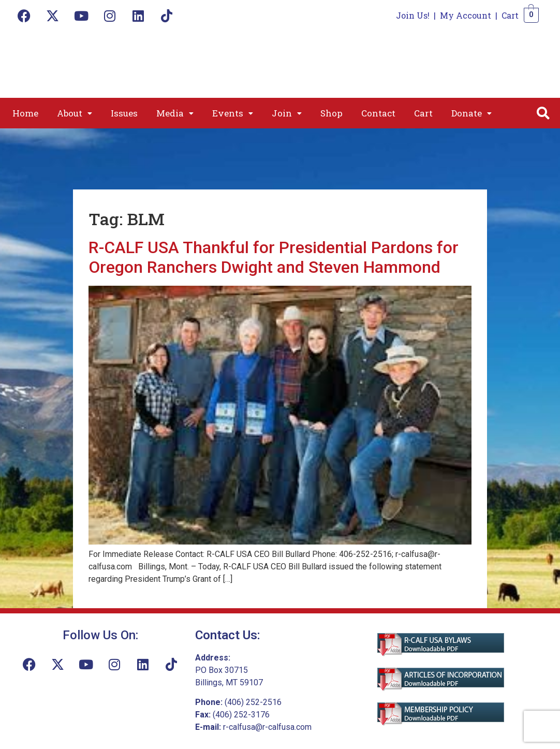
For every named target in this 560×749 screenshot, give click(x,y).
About (75, 113)
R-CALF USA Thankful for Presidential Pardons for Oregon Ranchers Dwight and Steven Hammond (274, 257)
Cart (510, 15)
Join (287, 113)
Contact (378, 113)
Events (233, 113)
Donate (471, 113)
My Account (466, 15)
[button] (75, 113)
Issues (124, 113)
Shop (331, 113)
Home (25, 113)
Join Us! (413, 15)
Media (175, 113)
